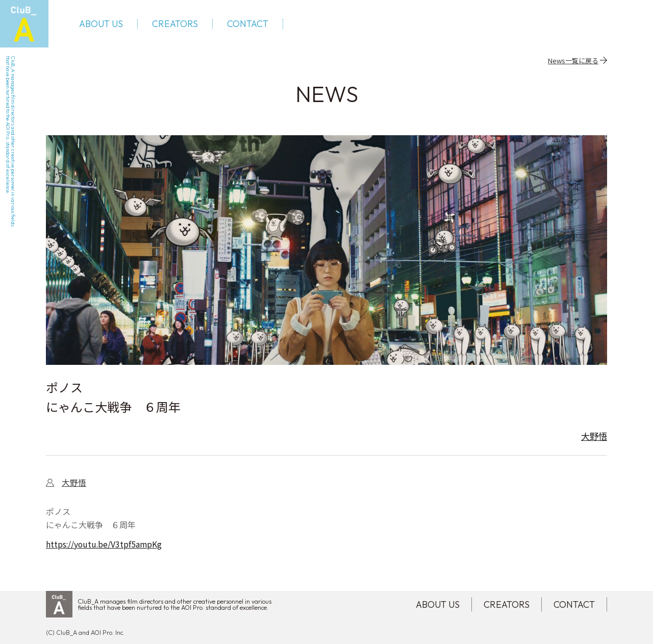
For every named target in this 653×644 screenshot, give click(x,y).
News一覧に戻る (573, 63)
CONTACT (250, 26)
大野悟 (593, 439)
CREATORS (178, 26)
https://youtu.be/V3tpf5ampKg (105, 548)
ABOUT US (104, 26)
